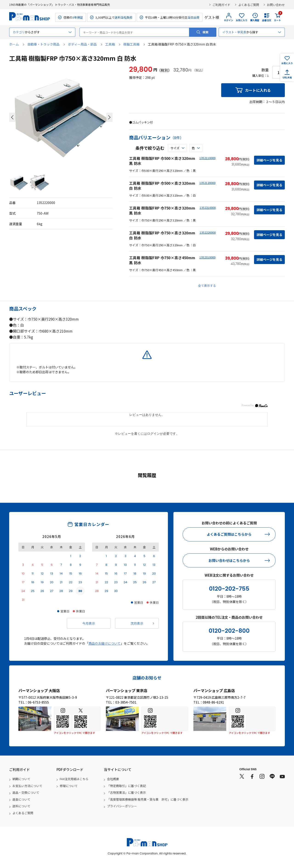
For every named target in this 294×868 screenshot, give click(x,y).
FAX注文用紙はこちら (74, 779)
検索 (206, 32)
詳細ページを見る (269, 160)
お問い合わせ (276, 5)
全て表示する (207, 286)
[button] (12, 117)
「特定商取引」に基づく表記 (126, 786)
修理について (69, 786)
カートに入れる (258, 90)
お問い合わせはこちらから (229, 560)
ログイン (229, 20)
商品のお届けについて (105, 643)
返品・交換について (26, 792)
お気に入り (242, 20)
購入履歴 (255, 20)
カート (277, 17)
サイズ (175, 148)
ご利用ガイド (221, 5)
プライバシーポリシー (122, 806)
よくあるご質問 (249, 5)
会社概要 (113, 779)
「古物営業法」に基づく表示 (126, 792)
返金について (21, 799)
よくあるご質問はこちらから (229, 534)
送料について (21, 806)
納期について (21, 779)
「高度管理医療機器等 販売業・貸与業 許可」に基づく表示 (148, 799)
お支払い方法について (27, 786)
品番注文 (267, 20)
